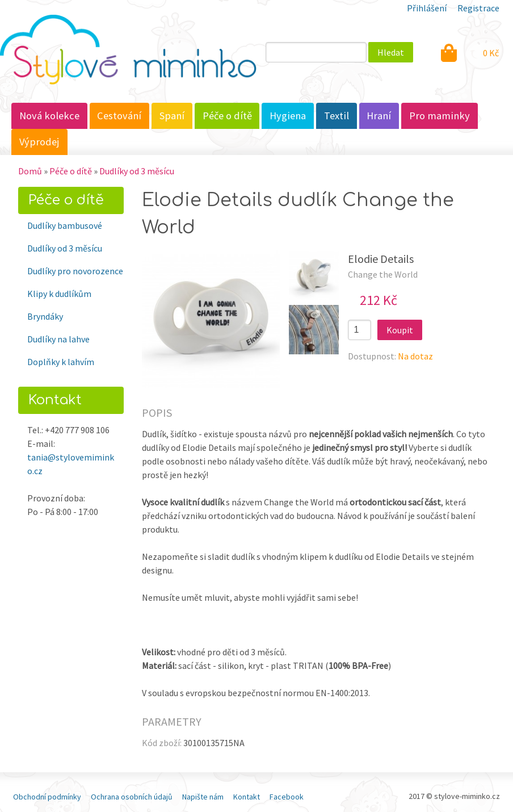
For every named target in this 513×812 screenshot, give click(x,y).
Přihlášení (427, 8)
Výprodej (39, 142)
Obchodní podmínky (47, 797)
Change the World (383, 274)
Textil (337, 116)
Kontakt (247, 797)
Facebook (287, 797)
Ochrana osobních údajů (132, 797)
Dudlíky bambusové (65, 225)
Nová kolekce (49, 116)
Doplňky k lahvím (61, 362)
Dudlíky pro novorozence (75, 271)
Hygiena (288, 116)
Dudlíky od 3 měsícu (137, 171)
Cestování (119, 116)
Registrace (478, 8)
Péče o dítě (227, 116)
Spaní (172, 116)
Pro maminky (440, 116)
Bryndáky (45, 316)
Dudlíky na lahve (58, 339)
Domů (30, 171)
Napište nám (203, 797)
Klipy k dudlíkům (59, 294)
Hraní (379, 116)
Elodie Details (381, 259)
